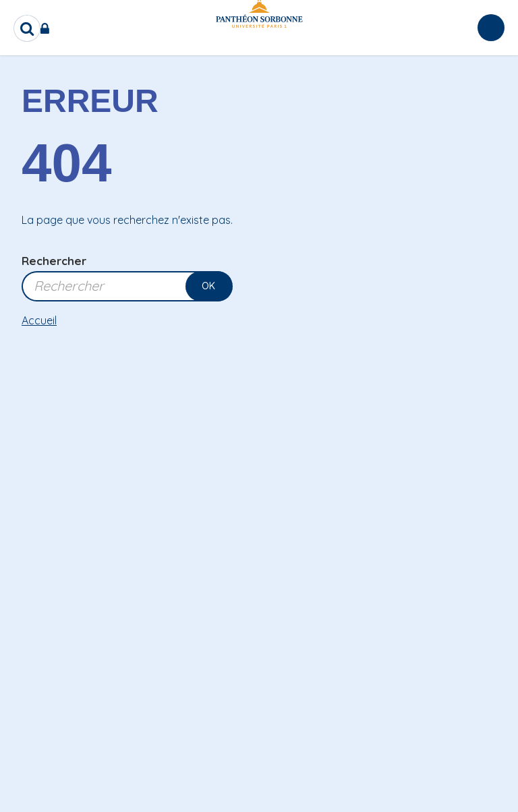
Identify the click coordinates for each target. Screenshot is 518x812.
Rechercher (54, 261)
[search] (27, 28)
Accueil (39, 320)
